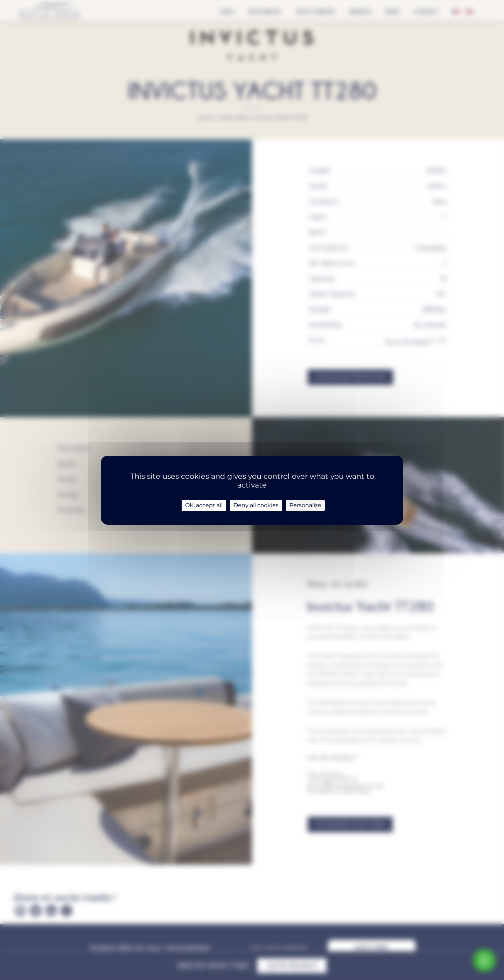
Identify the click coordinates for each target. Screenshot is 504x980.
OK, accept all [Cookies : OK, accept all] (204, 505)
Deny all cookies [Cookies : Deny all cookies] (256, 505)
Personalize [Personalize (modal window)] (305, 505)
